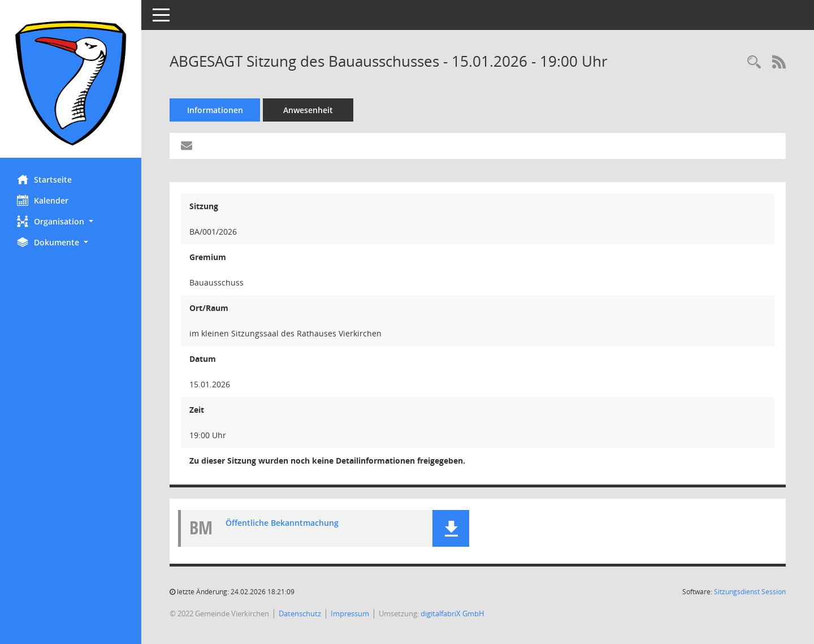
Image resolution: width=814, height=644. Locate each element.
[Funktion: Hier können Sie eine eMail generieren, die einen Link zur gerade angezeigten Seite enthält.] (187, 146)
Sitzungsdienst (750, 592)
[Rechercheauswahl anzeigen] (754, 62)
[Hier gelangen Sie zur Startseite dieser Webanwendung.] (71, 83)
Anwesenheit (308, 110)
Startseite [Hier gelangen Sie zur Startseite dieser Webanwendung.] (44, 179)
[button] (71, 221)
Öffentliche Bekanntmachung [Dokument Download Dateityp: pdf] (282, 523)
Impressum (350, 613)
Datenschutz (300, 613)
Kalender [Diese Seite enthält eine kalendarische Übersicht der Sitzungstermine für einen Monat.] (43, 200)
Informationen (215, 110)
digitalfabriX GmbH (453, 613)
